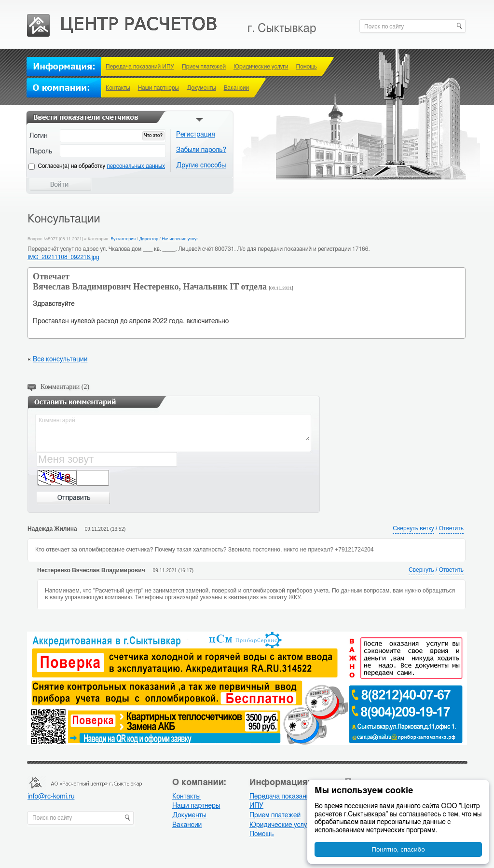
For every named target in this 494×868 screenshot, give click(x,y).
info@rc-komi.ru (51, 797)
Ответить (451, 528)
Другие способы (201, 165)
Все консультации (60, 359)
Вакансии (236, 88)
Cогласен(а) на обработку (102, 166)
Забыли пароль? (201, 150)
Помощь (307, 67)
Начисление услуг (180, 239)
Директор (149, 239)
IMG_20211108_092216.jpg (63, 257)
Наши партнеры (158, 88)
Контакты (118, 88)
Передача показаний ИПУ (140, 67)
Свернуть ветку (413, 528)
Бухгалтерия (123, 239)
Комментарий (174, 428)
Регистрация (196, 135)
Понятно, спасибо (398, 849)
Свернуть (421, 570)
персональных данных (136, 166)
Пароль (41, 152)
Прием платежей (204, 67)
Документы (201, 88)
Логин (39, 136)
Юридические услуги (261, 67)
